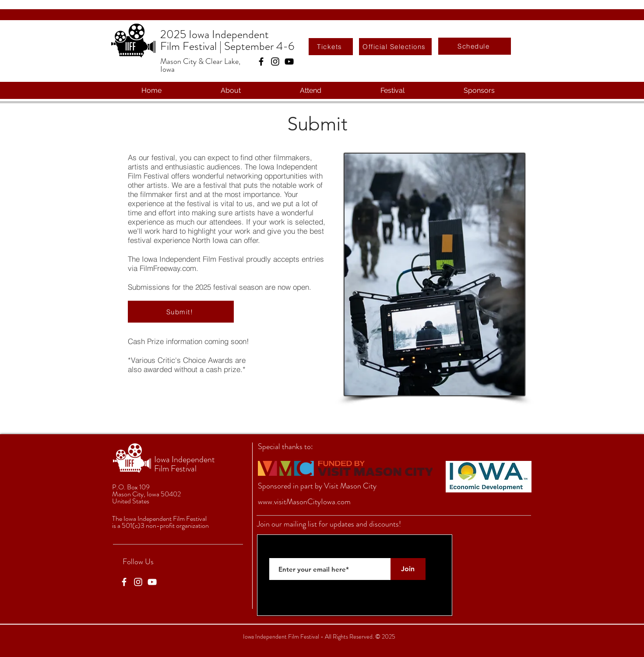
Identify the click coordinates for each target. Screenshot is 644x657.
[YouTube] (289, 61)
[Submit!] (181, 312)
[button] (231, 90)
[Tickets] (331, 47)
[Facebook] (261, 61)
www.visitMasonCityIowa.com (304, 502)
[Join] (408, 569)
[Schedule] (475, 46)
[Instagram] (275, 61)
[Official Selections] (395, 47)
